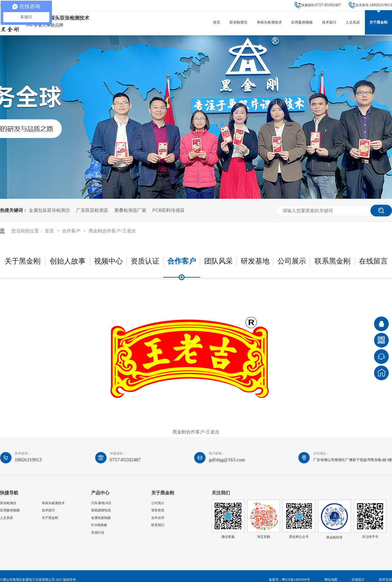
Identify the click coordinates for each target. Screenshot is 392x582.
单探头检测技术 (269, 22)
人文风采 (353, 22)
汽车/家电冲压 (101, 503)
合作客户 (72, 231)
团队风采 (219, 261)
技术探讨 (329, 22)
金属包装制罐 (101, 518)
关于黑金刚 (378, 22)
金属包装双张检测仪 (49, 210)
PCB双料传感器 (169, 210)
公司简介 (158, 503)
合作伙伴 (158, 518)
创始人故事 (68, 261)
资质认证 (145, 261)
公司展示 (292, 261)
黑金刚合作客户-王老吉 (112, 231)
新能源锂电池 (101, 510)
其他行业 (98, 532)
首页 (217, 22)
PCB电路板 (99, 525)
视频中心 (108, 261)
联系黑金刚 (333, 261)
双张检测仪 (238, 22)
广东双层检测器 (92, 210)
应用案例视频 (302, 22)
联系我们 (158, 525)
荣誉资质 (158, 510)
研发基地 (255, 261)
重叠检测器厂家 (130, 210)
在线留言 (373, 261)
